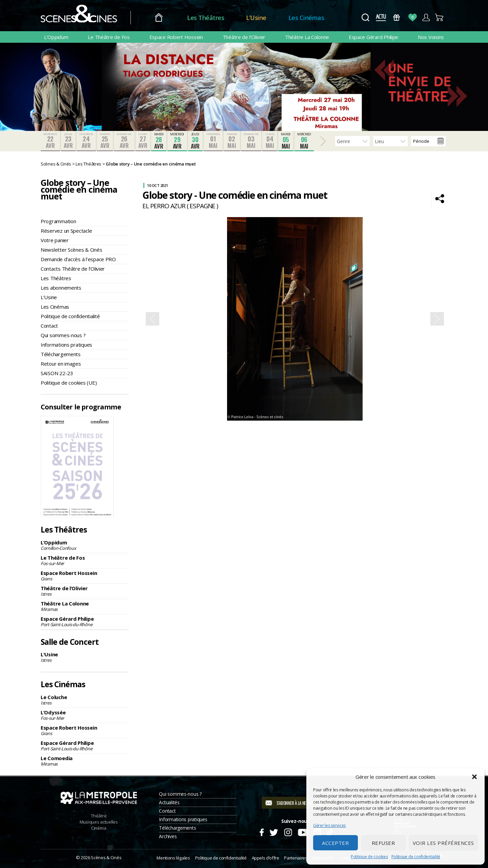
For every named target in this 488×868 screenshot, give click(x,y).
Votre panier (55, 240)
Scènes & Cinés (106, 857)
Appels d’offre (266, 858)
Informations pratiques (66, 345)
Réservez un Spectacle (66, 231)
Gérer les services (329, 825)
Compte (426, 17)
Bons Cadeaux (397, 17)
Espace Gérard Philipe (373, 37)
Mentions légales (173, 858)
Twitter (273, 831)
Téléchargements (61, 354)
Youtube (303, 831)
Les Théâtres (206, 18)
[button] (474, 777)
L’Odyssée (85, 715)
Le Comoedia (85, 761)
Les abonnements (61, 288)
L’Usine (256, 18)
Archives (168, 836)
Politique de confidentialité (416, 857)
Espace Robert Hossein (176, 37)
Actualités (169, 802)
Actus (381, 17)
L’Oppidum (56, 37)
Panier (439, 17)
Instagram (288, 831)
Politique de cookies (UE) (69, 383)
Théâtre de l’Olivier (244, 37)
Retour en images (61, 364)
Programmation (58, 221)
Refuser (383, 843)
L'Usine (85, 657)
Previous (152, 319)
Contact (49, 326)
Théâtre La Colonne (307, 37)
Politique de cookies (369, 857)
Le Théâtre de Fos (109, 37)
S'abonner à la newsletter (300, 803)
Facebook (261, 831)
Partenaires (296, 858)
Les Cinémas (306, 18)
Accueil (159, 18)
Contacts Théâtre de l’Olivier (73, 269)
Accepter (335, 843)
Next (437, 319)
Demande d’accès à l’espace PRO (78, 259)
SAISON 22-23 (57, 373)
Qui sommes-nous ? (63, 335)
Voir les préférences (443, 843)
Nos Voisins (431, 37)
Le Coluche (85, 700)
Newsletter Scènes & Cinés (71, 250)
